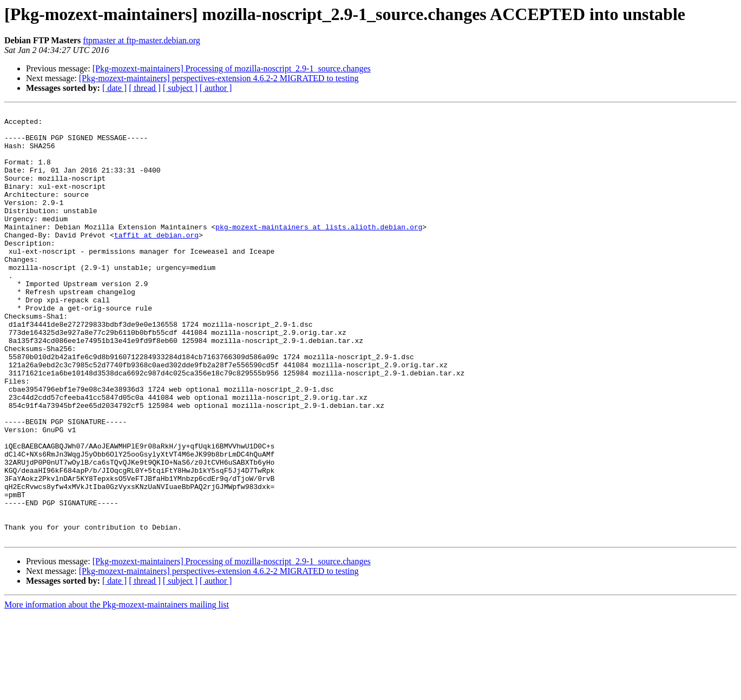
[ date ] (114, 88)
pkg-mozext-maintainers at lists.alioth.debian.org (319, 251)
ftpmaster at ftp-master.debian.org (142, 40)
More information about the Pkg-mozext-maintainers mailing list (117, 691)
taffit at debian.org (156, 261)
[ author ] (216, 88)
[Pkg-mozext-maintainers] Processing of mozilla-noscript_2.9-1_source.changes (232, 68)
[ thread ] (145, 88)
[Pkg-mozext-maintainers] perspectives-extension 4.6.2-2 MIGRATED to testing (219, 78)
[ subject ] (180, 88)
